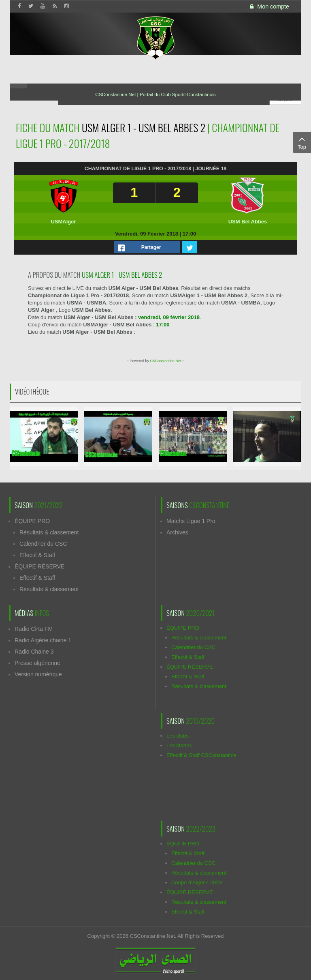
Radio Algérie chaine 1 (43, 640)
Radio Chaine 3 (34, 652)
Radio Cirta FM (34, 629)
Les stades (179, 745)
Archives (177, 532)
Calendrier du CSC (43, 544)
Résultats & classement (49, 532)
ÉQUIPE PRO (32, 521)
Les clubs (178, 736)
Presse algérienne (37, 663)
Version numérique (38, 674)
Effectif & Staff (37, 555)
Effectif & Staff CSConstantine (201, 755)
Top (302, 142)
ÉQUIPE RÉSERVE (39, 566)
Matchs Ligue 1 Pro (191, 521)
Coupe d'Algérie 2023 (197, 882)
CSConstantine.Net (165, 361)
